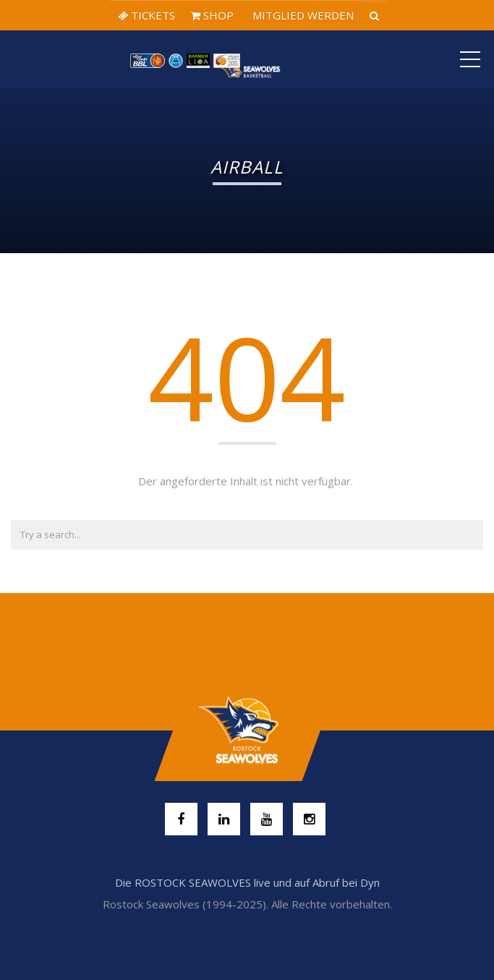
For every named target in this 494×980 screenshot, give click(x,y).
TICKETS (146, 15)
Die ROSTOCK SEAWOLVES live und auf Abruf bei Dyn (247, 882)
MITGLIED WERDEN (302, 15)
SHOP (212, 15)
